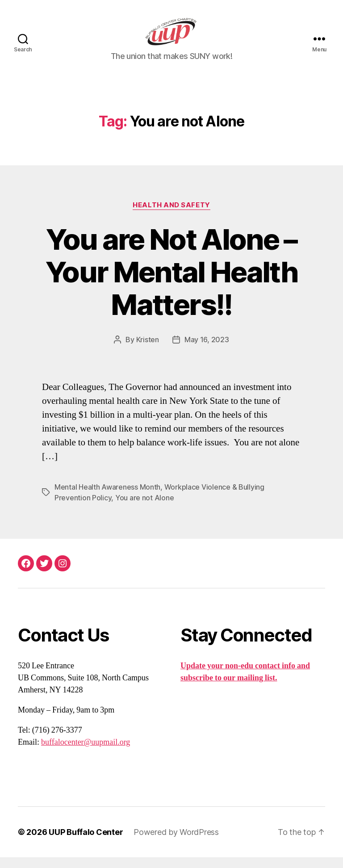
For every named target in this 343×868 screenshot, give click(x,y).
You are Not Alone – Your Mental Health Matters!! (171, 282)
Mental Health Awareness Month (107, 498)
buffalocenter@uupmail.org (86, 753)
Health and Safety (171, 215)
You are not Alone (144, 508)
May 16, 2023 (207, 350)
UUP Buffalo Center (86, 843)
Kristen (148, 350)
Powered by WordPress (176, 843)
